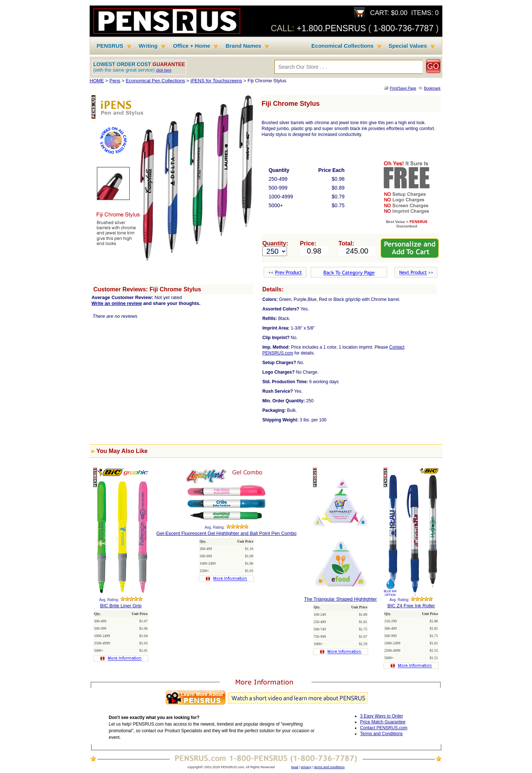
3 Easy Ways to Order (382, 716)
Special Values (408, 46)
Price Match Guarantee (383, 722)
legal (295, 767)
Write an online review (117, 303)
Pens (115, 81)
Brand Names (243, 46)
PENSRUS (110, 46)
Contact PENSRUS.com (384, 728)
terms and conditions (329, 767)
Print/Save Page (403, 88)
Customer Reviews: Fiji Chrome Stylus (147, 289)
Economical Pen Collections (155, 81)
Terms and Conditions (381, 734)
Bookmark (432, 88)
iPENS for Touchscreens (216, 81)
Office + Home (192, 46)
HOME (97, 81)
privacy (306, 767)
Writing (148, 46)
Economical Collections (343, 46)
